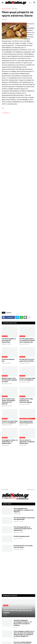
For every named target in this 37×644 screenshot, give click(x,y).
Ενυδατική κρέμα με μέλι (8, 360)
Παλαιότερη (31, 489)
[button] (2, 3)
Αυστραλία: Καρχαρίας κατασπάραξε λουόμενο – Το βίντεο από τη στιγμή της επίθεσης (23, 623)
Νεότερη (5, 489)
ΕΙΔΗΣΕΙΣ (15, 9)
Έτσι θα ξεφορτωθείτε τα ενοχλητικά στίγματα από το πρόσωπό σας (27, 340)
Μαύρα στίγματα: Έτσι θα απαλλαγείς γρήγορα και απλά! (9, 380)
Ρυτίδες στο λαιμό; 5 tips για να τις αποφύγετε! (27, 379)
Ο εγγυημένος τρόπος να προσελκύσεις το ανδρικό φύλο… (10, 442)
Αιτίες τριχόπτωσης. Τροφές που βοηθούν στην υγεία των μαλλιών (9, 401)
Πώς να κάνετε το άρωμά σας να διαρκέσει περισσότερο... (27, 442)
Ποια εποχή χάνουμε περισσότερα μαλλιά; (26, 422)
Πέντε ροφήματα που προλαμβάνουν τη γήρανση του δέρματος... (24, 510)
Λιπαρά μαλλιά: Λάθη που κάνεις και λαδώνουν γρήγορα (26, 400)
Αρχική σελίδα (6, 9)
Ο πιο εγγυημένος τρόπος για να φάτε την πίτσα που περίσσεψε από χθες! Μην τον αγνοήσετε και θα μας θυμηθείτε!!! (24, 634)
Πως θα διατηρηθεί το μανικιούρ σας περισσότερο (9, 340)
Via (3, 108)
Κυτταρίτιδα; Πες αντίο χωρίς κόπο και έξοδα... (27, 360)
